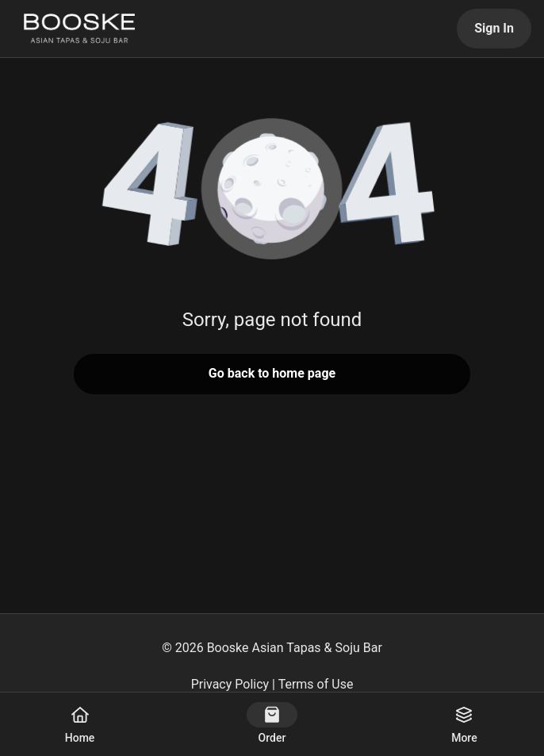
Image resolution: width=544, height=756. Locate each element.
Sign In (494, 28)
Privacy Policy (230, 684)
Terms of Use (316, 684)
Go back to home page (272, 373)
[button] (272, 190)
